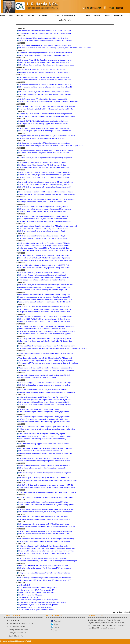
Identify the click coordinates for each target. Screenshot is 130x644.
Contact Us (118, 15)
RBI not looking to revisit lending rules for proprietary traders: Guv (43, 468)
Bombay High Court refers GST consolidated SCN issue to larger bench (45, 114)
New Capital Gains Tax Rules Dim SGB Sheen (36, 607)
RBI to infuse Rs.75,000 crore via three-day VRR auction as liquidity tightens (47, 326)
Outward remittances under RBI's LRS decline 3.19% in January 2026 (44, 287)
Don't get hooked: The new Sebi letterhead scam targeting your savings (45, 448)
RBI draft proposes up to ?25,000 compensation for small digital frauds (45, 405)
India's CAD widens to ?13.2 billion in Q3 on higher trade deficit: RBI (44, 427)
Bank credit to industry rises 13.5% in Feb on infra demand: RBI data (44, 243)
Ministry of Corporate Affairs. (19, 630)
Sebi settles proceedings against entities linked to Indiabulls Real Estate (45, 53)
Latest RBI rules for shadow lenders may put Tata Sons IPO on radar (44, 63)
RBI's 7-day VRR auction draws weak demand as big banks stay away (45, 339)
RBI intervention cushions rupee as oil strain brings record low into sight (45, 87)
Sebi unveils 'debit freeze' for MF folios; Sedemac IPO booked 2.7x (43, 397)
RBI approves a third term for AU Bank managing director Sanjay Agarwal (46, 509)
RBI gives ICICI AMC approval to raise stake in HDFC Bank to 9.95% (44, 519)
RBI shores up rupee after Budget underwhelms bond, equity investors (45, 578)
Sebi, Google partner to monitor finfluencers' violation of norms (42, 280)
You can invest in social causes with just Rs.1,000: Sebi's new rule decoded (46, 116)
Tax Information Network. (17, 627)
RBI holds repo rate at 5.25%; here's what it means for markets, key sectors (47, 548)
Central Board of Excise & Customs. (21, 624)
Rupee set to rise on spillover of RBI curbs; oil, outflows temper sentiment (46, 192)
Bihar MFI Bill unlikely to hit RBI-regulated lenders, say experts (42, 434)
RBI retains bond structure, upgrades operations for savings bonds (43, 206)
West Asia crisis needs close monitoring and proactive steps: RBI (43, 290)
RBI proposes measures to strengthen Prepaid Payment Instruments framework (48, 102)
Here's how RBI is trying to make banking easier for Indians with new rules (46, 551)
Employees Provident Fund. (18, 633)
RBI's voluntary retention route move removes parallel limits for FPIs (44, 534)
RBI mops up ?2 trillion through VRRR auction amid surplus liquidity (44, 128)
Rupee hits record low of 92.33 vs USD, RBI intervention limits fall (43, 390)
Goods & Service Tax (16, 636)
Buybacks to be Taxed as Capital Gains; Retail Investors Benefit (42, 602)
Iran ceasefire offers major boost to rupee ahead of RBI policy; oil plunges (46, 182)
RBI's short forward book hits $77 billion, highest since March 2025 (43, 228)
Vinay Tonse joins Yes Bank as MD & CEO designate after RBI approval (45, 358)
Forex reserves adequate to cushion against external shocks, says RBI (45, 297)
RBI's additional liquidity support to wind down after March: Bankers (44, 444)
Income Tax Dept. (15, 620)
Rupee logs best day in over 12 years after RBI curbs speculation (43, 219)
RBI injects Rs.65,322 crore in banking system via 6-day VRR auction (44, 255)
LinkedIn (57, 627)
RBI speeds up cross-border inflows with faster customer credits (42, 162)
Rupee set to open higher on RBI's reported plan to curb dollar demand (45, 131)
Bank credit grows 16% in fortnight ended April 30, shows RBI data (43, 38)
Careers (97, 15)
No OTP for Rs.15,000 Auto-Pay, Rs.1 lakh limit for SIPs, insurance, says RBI (47, 106)
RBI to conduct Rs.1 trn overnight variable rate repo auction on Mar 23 (45, 309)
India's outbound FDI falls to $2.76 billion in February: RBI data (42, 329)
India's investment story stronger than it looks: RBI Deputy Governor (44, 55)
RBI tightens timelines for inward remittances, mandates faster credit (44, 167)
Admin (108, 15)
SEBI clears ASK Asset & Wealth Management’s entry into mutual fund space (47, 492)
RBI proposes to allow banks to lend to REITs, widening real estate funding (46, 531)
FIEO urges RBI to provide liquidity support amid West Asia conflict (43, 124)
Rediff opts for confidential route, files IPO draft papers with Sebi (42, 165)
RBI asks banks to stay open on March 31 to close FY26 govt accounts (45, 568)
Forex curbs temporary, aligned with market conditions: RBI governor (44, 175)
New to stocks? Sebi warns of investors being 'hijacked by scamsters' (44, 422)
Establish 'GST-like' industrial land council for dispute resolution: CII (43, 121)
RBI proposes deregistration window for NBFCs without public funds (44, 524)
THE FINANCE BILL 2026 (28, 597)
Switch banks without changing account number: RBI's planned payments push (48, 226)
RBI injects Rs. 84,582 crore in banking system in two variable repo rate (45, 251)
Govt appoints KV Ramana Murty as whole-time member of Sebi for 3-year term (48, 363)
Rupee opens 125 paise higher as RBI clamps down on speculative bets (45, 260)
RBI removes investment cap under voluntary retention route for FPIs (44, 541)
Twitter (56, 624)
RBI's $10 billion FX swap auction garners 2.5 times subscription (42, 558)
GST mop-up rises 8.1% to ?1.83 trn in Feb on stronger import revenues (45, 436)
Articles (31, 15)
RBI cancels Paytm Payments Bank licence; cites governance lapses (44, 92)
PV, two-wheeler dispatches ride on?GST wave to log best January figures (46, 505)
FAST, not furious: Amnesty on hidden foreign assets (38, 588)
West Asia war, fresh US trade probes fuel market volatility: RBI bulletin (45, 302)
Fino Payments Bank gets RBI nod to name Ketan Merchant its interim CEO (47, 392)
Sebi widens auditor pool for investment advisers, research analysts (44, 277)
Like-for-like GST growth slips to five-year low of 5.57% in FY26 (42, 70)
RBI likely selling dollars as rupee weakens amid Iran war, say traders (44, 385)
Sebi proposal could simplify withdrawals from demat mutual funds (43, 546)
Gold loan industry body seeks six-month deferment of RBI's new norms (45, 299)
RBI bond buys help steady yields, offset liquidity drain (39, 409)
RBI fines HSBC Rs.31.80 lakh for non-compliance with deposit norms (44, 307)
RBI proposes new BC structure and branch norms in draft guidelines (44, 185)
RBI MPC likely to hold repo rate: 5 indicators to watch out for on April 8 (45, 187)
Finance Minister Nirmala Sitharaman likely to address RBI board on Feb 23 (47, 527)
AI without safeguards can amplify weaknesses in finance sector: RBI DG (46, 150)
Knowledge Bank (69, 15)
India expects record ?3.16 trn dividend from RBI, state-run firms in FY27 (45, 580)
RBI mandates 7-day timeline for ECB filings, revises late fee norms (43, 246)
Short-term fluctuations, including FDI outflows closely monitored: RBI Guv (46, 109)
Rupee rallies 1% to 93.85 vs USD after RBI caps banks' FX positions (44, 258)
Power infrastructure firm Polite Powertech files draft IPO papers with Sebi (46, 316)
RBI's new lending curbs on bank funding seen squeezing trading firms (45, 473)
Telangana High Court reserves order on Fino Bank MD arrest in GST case (46, 370)
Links (57, 15)
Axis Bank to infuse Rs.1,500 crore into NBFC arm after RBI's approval (45, 334)
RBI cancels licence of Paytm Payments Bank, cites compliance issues (45, 94)
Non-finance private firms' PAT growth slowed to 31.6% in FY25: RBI (44, 153)
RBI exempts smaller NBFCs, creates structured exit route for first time (45, 80)
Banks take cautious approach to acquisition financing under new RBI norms (47, 487)
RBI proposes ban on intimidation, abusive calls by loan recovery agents (45, 512)
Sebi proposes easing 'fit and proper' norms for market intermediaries (44, 573)
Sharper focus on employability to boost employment (38, 600)
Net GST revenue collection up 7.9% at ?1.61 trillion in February (42, 439)
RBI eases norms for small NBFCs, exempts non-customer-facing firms (45, 553)
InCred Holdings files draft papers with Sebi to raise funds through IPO (45, 45)
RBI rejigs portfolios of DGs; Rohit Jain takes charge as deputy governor (45, 60)
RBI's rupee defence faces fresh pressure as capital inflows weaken (44, 77)
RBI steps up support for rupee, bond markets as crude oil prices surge (45, 383)
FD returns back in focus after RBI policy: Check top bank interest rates (45, 172)
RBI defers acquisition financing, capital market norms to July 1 (42, 231)
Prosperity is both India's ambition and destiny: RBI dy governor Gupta (45, 33)
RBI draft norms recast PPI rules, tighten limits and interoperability (43, 99)
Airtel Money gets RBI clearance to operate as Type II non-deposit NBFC (45, 497)
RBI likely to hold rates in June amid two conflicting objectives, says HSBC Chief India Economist (54, 48)
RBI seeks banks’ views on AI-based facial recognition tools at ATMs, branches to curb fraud (53, 348)
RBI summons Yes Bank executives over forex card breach (40, 451)
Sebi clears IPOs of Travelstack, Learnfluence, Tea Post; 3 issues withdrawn (47, 346)
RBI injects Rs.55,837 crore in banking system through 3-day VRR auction (46, 285)
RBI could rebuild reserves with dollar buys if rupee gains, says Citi (43, 458)
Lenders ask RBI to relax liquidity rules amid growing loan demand (43, 566)
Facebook (58, 621)
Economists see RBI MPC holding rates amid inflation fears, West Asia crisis (47, 194)
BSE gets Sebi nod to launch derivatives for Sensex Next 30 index (43, 419)
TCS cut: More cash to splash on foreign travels (36, 610)
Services (19, 15)
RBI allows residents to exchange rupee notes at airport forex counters (45, 209)
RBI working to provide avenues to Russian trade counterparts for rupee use (47, 331)
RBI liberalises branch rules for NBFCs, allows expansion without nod (44, 143)
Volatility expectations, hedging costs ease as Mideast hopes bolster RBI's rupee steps (51, 146)
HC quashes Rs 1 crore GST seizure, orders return (37, 378)
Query (88, 15)
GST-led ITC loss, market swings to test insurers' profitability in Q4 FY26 (45, 158)
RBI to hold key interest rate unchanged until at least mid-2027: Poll (44, 265)
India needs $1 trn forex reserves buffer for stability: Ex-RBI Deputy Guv (45, 341)
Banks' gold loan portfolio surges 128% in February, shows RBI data (44, 248)
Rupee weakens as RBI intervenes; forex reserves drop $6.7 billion (43, 502)
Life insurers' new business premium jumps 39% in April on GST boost (45, 31)
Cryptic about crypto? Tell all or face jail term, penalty (38, 605)
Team (11, 15)
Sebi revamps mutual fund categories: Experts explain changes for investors (47, 429)
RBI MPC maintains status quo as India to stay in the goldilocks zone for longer (48, 480)
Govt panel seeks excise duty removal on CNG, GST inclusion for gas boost (47, 136)
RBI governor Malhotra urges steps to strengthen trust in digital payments (46, 361)
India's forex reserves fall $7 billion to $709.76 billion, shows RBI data (44, 321)
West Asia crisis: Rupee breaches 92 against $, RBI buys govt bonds (44, 412)
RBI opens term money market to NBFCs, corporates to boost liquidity (44, 177)
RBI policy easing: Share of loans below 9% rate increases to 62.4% (44, 402)
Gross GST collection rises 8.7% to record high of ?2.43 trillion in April (44, 72)
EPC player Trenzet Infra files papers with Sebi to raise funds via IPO (44, 312)
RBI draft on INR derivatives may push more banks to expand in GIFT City (46, 485)
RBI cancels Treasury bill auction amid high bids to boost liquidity (43, 275)
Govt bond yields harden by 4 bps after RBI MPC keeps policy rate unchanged (48, 561)
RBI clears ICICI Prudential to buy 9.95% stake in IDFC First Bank (43, 517)
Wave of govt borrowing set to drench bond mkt (36, 592)
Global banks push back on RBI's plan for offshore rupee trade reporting (45, 368)
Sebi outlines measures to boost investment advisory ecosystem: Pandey (46, 353)
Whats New (43, 15)
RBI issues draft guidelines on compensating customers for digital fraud (45, 400)
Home (3, 15)
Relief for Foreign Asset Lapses (30, 595)
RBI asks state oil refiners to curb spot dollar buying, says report (42, 138)
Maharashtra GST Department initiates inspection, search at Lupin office (45, 453)
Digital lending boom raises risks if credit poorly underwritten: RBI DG (44, 375)
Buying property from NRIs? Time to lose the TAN (37, 590)
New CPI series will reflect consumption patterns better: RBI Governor (44, 461)
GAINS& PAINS (24, 585)
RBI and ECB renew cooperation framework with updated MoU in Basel (45, 41)
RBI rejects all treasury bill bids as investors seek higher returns (42, 272)
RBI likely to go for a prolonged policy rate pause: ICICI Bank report (43, 478)
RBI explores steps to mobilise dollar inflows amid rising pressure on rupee (46, 65)
